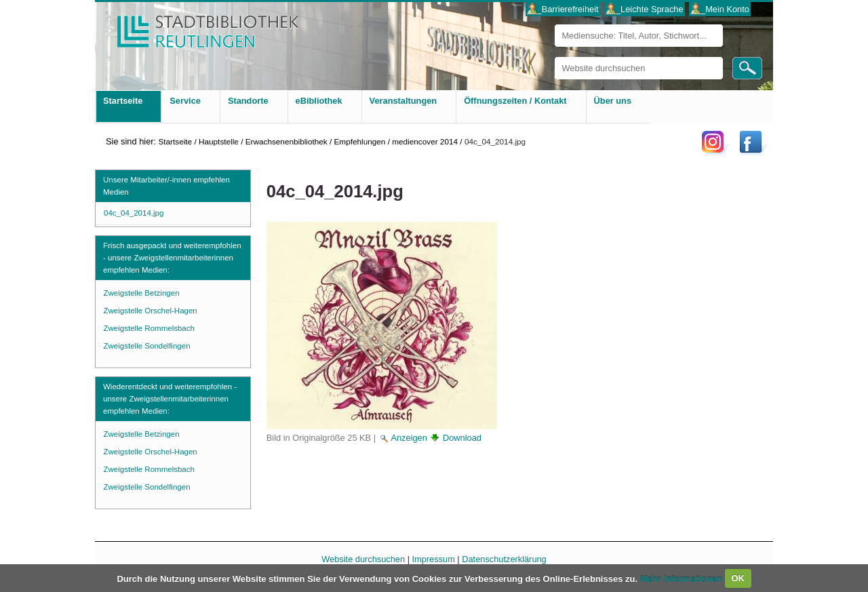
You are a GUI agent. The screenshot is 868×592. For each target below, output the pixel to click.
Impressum (434, 559)
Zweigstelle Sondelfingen (147, 346)
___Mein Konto (720, 9)
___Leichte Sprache (645, 9)
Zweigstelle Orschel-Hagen (151, 311)
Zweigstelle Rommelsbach (149, 328)
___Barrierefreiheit (563, 9)
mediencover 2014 (425, 141)
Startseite (175, 141)
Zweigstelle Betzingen (142, 293)
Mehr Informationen (683, 578)
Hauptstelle (219, 141)
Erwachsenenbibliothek (287, 141)
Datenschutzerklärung (504, 559)
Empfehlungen (360, 141)
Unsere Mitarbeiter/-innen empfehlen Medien (166, 186)
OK (738, 578)
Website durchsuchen (554, 57)
